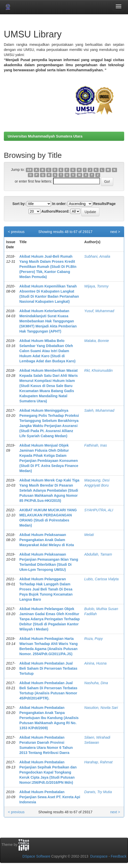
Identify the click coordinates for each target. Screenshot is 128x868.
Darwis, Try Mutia (98, 792)
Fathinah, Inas (96, 445)
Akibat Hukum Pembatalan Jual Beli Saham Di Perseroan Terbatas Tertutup (48, 668)
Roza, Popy (94, 639)
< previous (16, 232)
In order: (59, 204)
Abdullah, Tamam (98, 554)
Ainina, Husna (95, 663)
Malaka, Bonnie (97, 341)
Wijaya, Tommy (96, 286)
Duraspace (99, 856)
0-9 (29, 170)
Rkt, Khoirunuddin (98, 370)
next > (115, 232)
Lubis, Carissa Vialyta (101, 579)
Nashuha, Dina (96, 683)
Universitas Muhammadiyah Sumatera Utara (45, 136)
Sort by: (19, 204)
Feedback (119, 856)
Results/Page (104, 204)
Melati (89, 535)
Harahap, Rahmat (98, 762)
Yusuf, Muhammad (99, 311)
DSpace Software (36, 856)
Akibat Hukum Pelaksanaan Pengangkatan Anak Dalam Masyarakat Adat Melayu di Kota (47, 540)
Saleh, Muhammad (99, 410)
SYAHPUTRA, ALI (99, 510)
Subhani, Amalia (97, 256)
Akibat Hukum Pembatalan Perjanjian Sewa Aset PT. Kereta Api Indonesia (50, 797)
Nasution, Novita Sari (101, 708)
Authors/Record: (55, 211)
